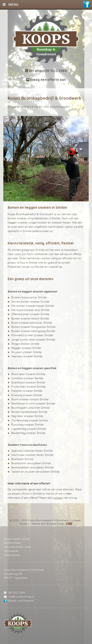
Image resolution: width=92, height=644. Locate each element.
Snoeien (24, 524)
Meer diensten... (13, 555)
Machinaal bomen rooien (18, 547)
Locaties (76, 520)
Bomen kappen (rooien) (17, 539)
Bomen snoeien (13, 543)
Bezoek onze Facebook (21, 601)
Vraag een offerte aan (46, 80)
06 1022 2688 (17, 593)
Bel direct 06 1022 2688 (46, 71)
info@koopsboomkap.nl (21, 597)
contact (58, 498)
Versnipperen (11, 551)
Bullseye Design (56, 524)
